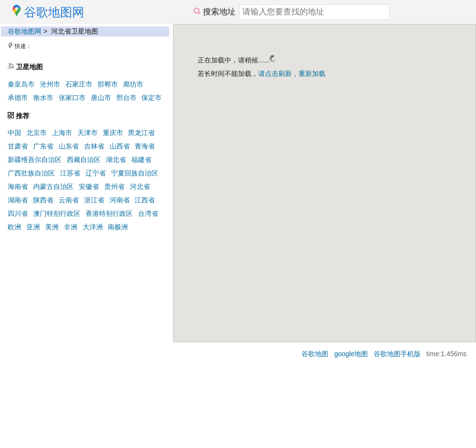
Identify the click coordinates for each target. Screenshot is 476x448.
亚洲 (33, 227)
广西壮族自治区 (31, 173)
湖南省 (18, 200)
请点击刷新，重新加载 (292, 74)
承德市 (18, 98)
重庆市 (113, 133)
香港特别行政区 (109, 213)
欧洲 (14, 227)
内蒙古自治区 (53, 187)
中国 (14, 133)
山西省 (120, 146)
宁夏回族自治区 (135, 173)
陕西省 (43, 200)
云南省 (69, 200)
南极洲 (118, 227)
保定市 (151, 98)
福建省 (141, 160)
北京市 (37, 133)
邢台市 (126, 98)
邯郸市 (108, 84)
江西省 (145, 200)
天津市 (88, 133)
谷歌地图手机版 (397, 354)
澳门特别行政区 (57, 213)
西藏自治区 (84, 160)
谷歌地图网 (25, 31)
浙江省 (94, 200)
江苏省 (70, 173)
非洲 (71, 227)
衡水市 (43, 98)
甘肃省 (18, 146)
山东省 (69, 146)
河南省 (120, 200)
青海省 (145, 146)
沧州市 (50, 84)
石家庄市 (79, 84)
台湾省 (148, 213)
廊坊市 (133, 84)
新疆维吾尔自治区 (35, 160)
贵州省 (114, 187)
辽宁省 (96, 173)
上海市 (62, 133)
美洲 (52, 227)
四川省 (18, 213)
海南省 (18, 187)
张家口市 (72, 98)
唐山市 (101, 98)
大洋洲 (93, 227)
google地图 (351, 354)
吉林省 (94, 146)
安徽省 (89, 187)
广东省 (43, 146)
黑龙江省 (141, 133)
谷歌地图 (315, 354)
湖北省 (116, 160)
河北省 (140, 187)
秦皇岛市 (21, 84)
